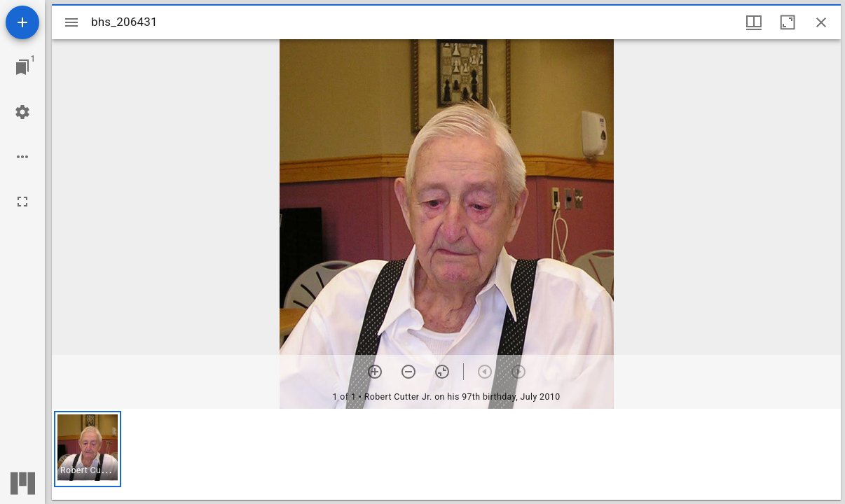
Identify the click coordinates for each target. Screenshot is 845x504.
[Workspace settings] (22, 112)
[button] (88, 449)
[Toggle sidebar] (71, 22)
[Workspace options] (22, 157)
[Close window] (821, 22)
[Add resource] (22, 22)
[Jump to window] (22, 67)
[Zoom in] (375, 372)
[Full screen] (22, 202)
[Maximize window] (788, 22)
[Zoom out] (408, 372)
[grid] (446, 454)
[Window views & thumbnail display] (754, 22)
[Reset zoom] (442, 372)
